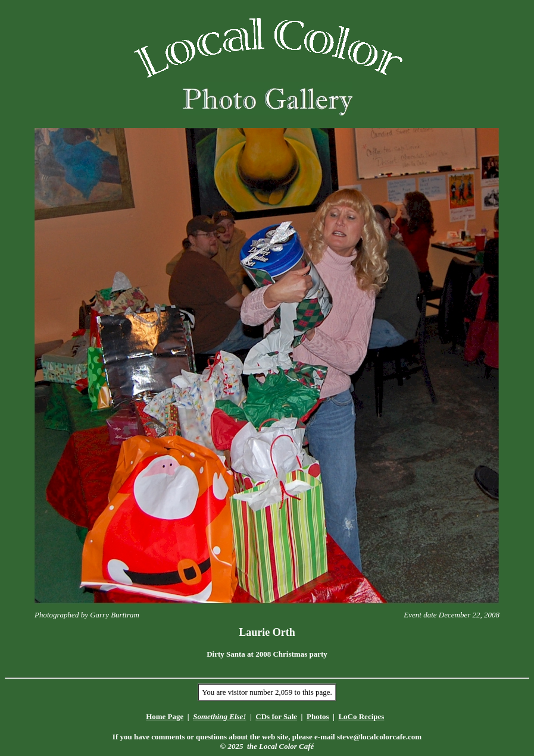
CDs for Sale (276, 716)
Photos (318, 716)
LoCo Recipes (361, 716)
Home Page (165, 716)
